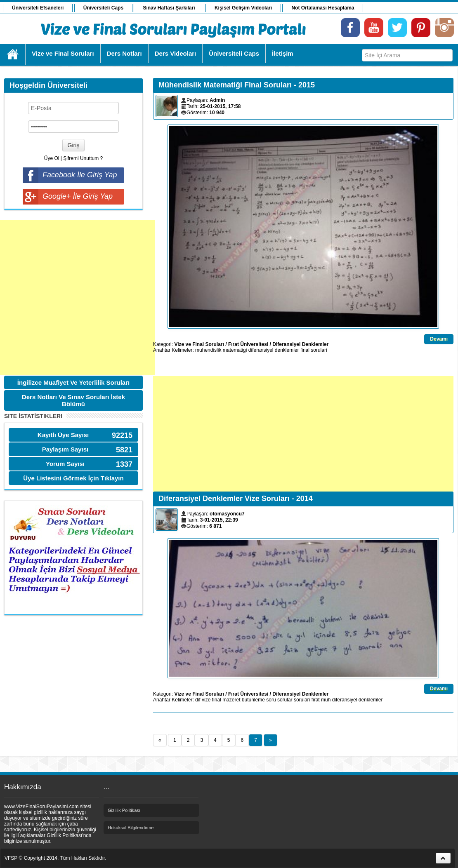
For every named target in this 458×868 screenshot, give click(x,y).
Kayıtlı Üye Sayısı (63, 435)
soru (271, 700)
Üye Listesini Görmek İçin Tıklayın (73, 478)
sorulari (319, 350)
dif (198, 700)
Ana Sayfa (13, 54)
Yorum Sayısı (65, 464)
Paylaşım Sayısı (65, 449)
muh (326, 700)
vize (206, 700)
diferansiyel (261, 350)
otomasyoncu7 (227, 514)
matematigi (235, 350)
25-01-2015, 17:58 (221, 106)
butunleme (253, 700)
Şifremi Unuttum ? (83, 158)
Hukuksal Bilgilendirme (131, 828)
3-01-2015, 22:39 (219, 520)
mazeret (231, 700)
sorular (285, 700)
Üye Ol (52, 158)
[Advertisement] (77, 298)
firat (316, 700)
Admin (217, 100)
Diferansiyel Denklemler (300, 344)
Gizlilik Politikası (124, 810)
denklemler (287, 350)
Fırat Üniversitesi (248, 344)
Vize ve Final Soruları (199, 344)
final (305, 350)
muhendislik (208, 350)
